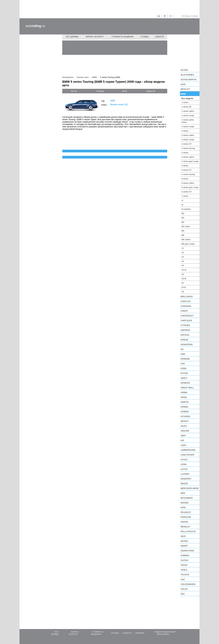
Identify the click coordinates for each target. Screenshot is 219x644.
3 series (185, 131)
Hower (185, 412)
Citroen (185, 325)
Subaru (185, 555)
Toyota (185, 575)
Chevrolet (187, 316)
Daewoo (185, 330)
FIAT (183, 364)
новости (151, 91)
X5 (183, 266)
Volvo (184, 589)
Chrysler (186, 321)
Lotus (184, 469)
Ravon (184, 522)
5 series (185, 166)
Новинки (140, 633)
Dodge (184, 340)
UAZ (183, 579)
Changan (186, 306)
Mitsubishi (187, 498)
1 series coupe (188, 115)
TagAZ (184, 565)
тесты (74, 91)
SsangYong (187, 551)
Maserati (186, 479)
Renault (185, 527)
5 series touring (188, 174)
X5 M (184, 270)
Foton (184, 373)
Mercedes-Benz (190, 488)
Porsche (186, 517)
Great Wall (187, 388)
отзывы (100, 91)
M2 (183, 213)
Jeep (183, 436)
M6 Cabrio (186, 240)
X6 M (184, 279)
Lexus (184, 460)
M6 (183, 235)
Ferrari (185, 359)
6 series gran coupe (190, 187)
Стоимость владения (122, 37)
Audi (183, 84)
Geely (184, 378)
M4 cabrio (186, 226)
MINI (183, 493)
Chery (184, 311)
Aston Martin (188, 80)
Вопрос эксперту (95, 37)
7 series (185, 196)
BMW (183, 94)
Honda (184, 407)
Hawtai (185, 402)
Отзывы (145, 37)
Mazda (184, 484)
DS (182, 349)
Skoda (184, 541)
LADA (183, 445)
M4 (183, 222)
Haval (184, 397)
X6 (183, 274)
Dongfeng (187, 344)
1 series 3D (186, 107)
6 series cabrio (188, 183)
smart (184, 546)
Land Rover (187, 455)
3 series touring (188, 148)
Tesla (184, 570)
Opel (183, 507)
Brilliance (187, 297)
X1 (183, 248)
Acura (184, 70)
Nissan (184, 503)
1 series (185, 102)
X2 (183, 253)
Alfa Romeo (187, 75)
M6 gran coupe (188, 244)
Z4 (183, 283)
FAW (183, 354)
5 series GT (187, 170)
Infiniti (185, 421)
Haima (184, 392)
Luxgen (185, 474)
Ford (184, 368)
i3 (182, 200)
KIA (182, 440)
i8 (182, 205)
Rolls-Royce (188, 531)
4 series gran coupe (190, 161)
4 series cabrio (188, 157)
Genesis (185, 383)
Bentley (185, 89)
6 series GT (187, 192)
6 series (185, 179)
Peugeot (186, 512)
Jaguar (185, 431)
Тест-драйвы (72, 37)
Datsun (185, 335)
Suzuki (184, 560)
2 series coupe (188, 127)
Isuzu (184, 426)
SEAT (183, 536)
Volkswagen (188, 584)
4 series (185, 153)
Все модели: (188, 98)
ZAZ (183, 594)
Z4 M (184, 287)
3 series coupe (188, 140)
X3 (183, 257)
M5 (183, 231)
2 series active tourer (188, 121)
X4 (183, 261)
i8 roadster (186, 209)
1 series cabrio (188, 111)
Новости (160, 37)
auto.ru (35, 26)
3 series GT (187, 144)
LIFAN (184, 464)
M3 (183, 218)
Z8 (183, 292)
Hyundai (185, 416)
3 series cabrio (188, 135)
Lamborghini (188, 450)
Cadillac (186, 301)
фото (125, 91)
